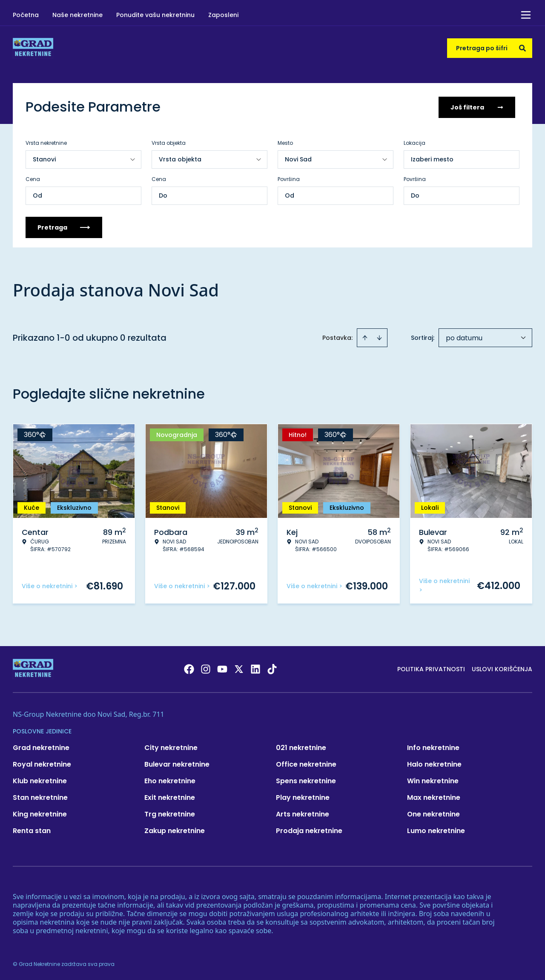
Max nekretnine (434, 797)
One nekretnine (433, 813)
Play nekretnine (303, 797)
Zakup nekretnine (175, 830)
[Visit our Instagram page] (206, 668)
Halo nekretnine (434, 763)
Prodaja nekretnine (309, 830)
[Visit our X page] (239, 668)
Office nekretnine (306, 763)
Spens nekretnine (306, 780)
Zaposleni (223, 15)
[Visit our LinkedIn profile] (255, 668)
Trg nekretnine (170, 813)
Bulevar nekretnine (177, 763)
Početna (26, 15)
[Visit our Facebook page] (189, 668)
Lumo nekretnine (436, 830)
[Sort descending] (379, 337)
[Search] (522, 48)
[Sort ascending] (365, 337)
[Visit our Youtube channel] (222, 668)
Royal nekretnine (42, 763)
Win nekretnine (433, 780)
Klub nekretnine (40, 780)
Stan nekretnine (40, 797)
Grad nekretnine (41, 747)
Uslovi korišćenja (502, 668)
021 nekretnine (301, 747)
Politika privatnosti (431, 668)
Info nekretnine (433, 747)
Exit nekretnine (170, 797)
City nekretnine (171, 747)
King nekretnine (40, 813)
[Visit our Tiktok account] (272, 668)
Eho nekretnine (170, 780)
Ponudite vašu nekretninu (155, 15)
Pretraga (64, 227)
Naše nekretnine (77, 15)
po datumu (464, 337)
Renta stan (32, 830)
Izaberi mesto (432, 158)
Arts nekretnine (303, 813)
